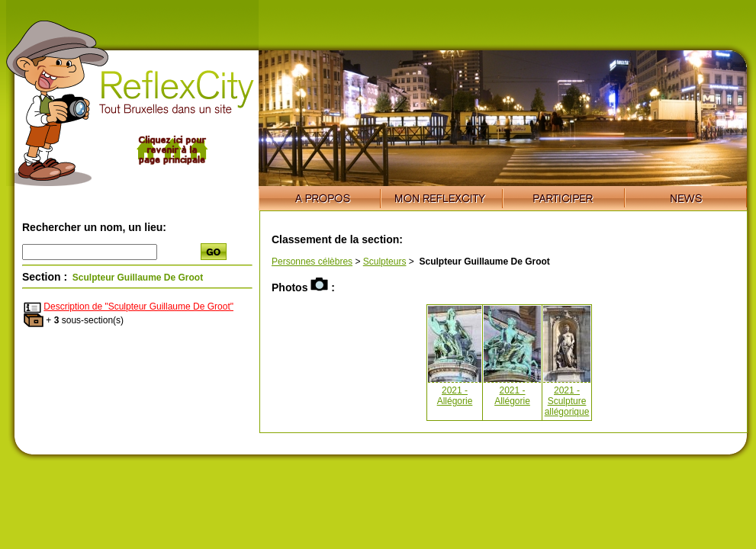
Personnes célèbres (312, 262)
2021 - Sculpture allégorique (567, 401)
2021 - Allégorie (455, 396)
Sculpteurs (385, 262)
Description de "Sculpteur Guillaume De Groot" (138, 307)
